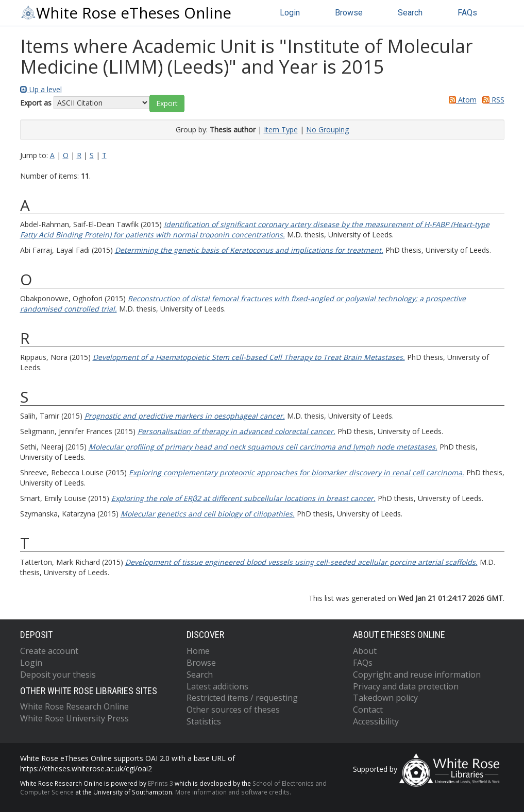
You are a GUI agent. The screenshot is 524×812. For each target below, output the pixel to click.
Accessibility (376, 721)
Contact (368, 710)
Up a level (41, 89)
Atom (461, 100)
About (365, 651)
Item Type (281, 129)
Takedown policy (385, 698)
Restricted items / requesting (242, 698)
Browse (349, 13)
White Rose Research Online (74, 706)
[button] (167, 103)
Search (410, 13)
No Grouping (327, 129)
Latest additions (217, 686)
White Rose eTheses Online (126, 13)
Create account (49, 651)
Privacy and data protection (406, 686)
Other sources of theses (233, 710)
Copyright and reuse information (417, 675)
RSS (492, 100)
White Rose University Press (74, 718)
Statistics (204, 721)
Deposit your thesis (58, 675)
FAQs (467, 13)
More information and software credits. (233, 792)
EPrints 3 (160, 783)
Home (198, 651)
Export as (36, 103)
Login (290, 13)
